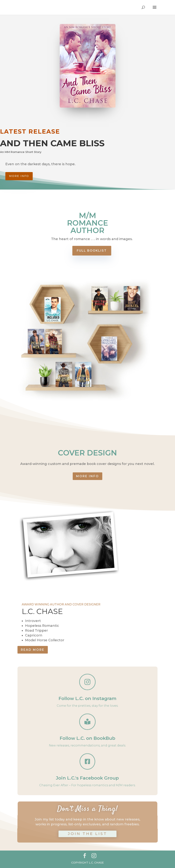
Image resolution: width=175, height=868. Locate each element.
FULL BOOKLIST (101, 251)
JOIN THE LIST (87, 831)
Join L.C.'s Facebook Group (87, 778)
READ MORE (33, 650)
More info (30, 176)
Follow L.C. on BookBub (87, 738)
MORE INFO (87, 476)
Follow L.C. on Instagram (87, 698)
